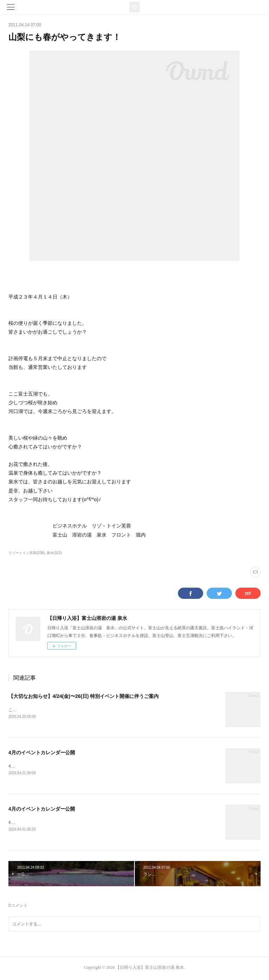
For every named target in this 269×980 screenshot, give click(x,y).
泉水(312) (54, 553)
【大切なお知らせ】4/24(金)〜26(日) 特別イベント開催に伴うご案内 (84, 696)
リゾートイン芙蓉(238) (26, 553)
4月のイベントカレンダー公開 (42, 753)
